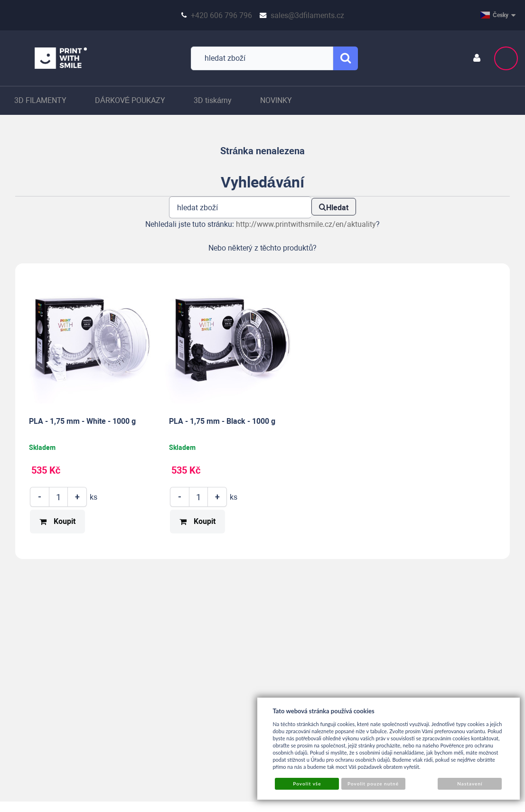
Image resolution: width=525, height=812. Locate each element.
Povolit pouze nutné (373, 784)
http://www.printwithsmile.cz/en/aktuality (306, 224)
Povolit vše (307, 784)
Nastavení (470, 784)
